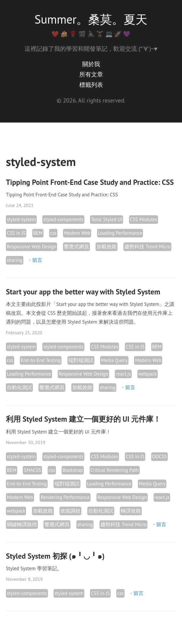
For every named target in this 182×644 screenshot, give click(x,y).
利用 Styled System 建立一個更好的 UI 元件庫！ (83, 419)
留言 (37, 260)
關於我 (91, 64)
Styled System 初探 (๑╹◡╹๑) (55, 556)
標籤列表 (91, 85)
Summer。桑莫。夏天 (91, 19)
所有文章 (91, 74)
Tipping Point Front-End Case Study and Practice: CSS (90, 182)
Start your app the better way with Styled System (83, 292)
